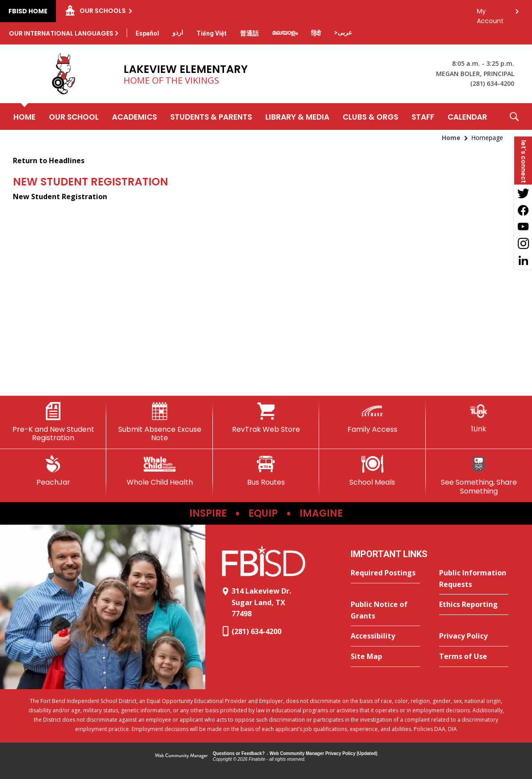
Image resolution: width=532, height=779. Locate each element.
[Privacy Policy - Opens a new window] (474, 636)
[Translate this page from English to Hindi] (316, 33)
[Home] (24, 116)
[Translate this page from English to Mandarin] (249, 33)
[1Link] (479, 418)
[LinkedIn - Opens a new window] (523, 261)
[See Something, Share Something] (479, 475)
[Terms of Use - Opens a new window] (474, 657)
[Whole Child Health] (159, 471)
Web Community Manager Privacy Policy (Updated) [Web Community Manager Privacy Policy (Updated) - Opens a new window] (324, 753)
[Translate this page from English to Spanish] (147, 33)
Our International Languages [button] (61, 33)
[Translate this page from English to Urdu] (178, 32)
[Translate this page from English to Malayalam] (285, 32)
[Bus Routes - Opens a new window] (266, 471)
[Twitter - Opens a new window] (523, 193)
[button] (514, 116)
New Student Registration (60, 197)
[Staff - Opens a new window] (423, 116)
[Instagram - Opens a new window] (523, 244)
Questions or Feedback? (239, 753)
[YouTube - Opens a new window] (523, 227)
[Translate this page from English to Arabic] (343, 32)
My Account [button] (490, 14)
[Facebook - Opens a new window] (523, 210)
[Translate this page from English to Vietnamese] (212, 33)
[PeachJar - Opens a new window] (53, 471)
